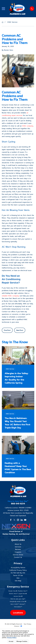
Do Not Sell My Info (18, 573)
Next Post (20, 330)
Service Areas (18, 555)
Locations (18, 613)
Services (18, 547)
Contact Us (18, 557)
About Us (18, 544)
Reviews (18, 549)
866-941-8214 (18, 504)
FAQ (18, 578)
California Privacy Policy (18, 570)
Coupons (18, 552)
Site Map (18, 581)
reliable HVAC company (10, 296)
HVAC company (28, 126)
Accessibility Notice (18, 568)
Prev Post (7, 330)
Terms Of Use (18, 575)
